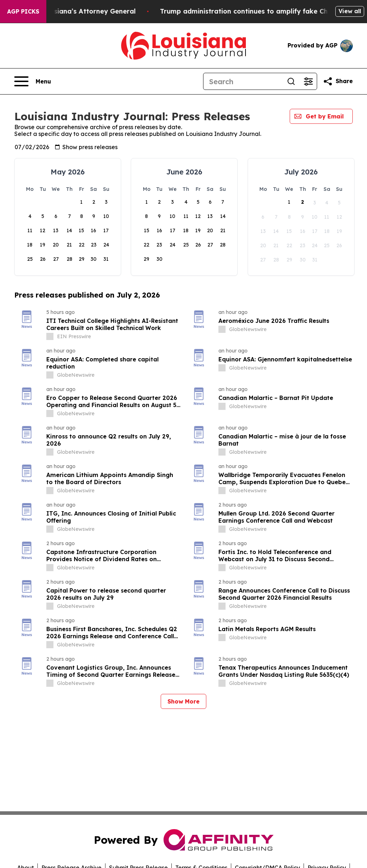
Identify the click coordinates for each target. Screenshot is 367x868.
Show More (183, 701)
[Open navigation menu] (33, 81)
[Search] (243, 81)
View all (350, 11)
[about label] (50, 336)
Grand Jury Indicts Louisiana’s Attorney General (86, 11)
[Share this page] (338, 81)
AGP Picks (23, 11)
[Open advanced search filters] (308, 81)
